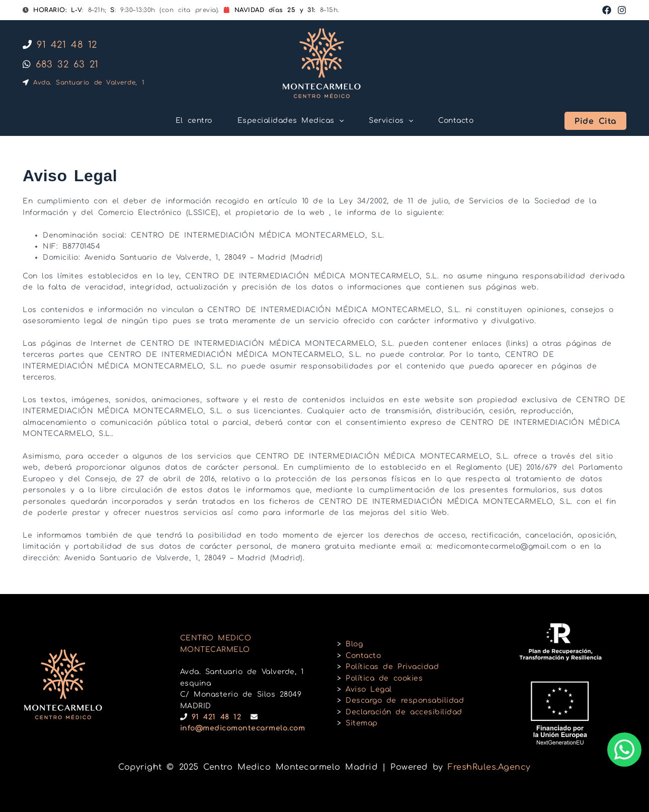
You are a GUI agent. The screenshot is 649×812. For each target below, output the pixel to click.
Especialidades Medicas (291, 121)
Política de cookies (384, 678)
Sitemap (362, 723)
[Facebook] (607, 10)
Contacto (456, 121)
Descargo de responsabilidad (405, 700)
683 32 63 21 (61, 64)
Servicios (391, 121)
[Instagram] (622, 10)
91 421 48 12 (60, 45)
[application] (339, 121)
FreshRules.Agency (489, 767)
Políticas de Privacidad (392, 667)
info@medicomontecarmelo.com (243, 728)
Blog (354, 644)
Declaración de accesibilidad (404, 712)
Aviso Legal (369, 689)
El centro (194, 121)
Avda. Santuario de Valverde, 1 (84, 83)
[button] (595, 121)
